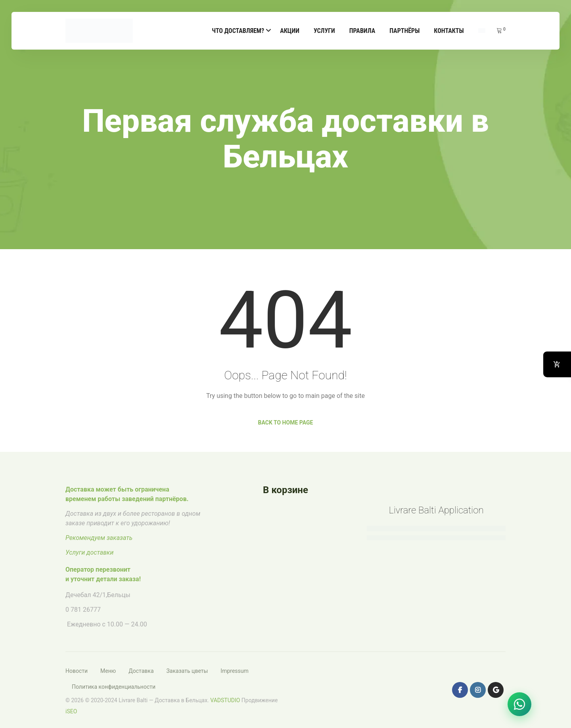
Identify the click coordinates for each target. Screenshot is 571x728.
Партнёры (404, 31)
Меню (108, 671)
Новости (77, 671)
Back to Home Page (286, 423)
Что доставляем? (238, 31)
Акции (290, 31)
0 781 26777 (83, 610)
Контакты (449, 31)
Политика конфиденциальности (114, 687)
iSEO (71, 711)
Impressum (234, 671)
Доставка (141, 671)
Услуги (324, 31)
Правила (362, 31)
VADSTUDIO (225, 700)
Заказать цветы (187, 671)
